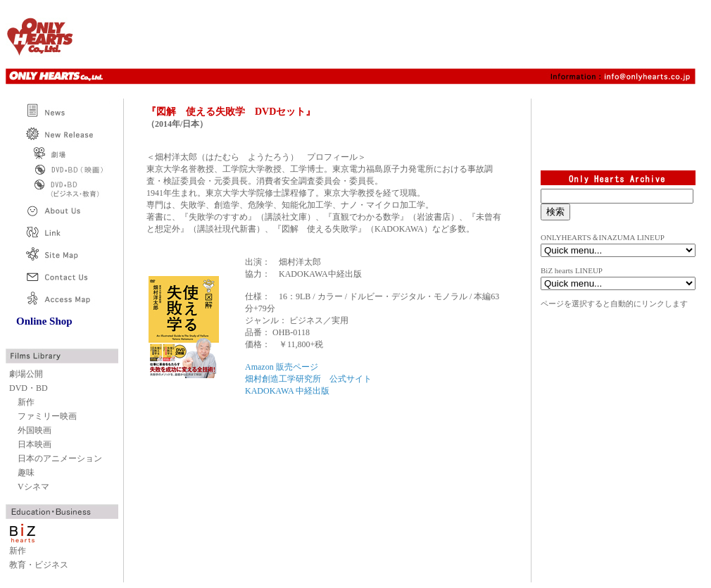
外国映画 (34, 430)
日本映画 (34, 444)
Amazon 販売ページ (282, 367)
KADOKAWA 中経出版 (287, 391)
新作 (26, 402)
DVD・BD (29, 388)
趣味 (26, 473)
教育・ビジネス (39, 565)
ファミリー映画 (47, 416)
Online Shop (44, 321)
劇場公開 (26, 374)
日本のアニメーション (60, 458)
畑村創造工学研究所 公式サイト (308, 379)
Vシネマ (33, 487)
